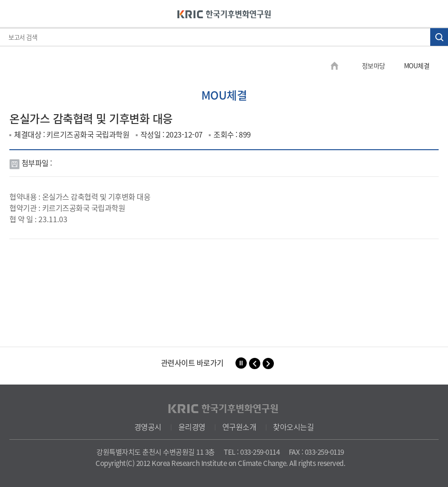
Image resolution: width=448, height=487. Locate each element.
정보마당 (374, 65)
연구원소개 (239, 427)
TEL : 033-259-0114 (252, 452)
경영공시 (148, 427)
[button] (255, 363)
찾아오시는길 (293, 427)
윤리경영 (192, 427)
